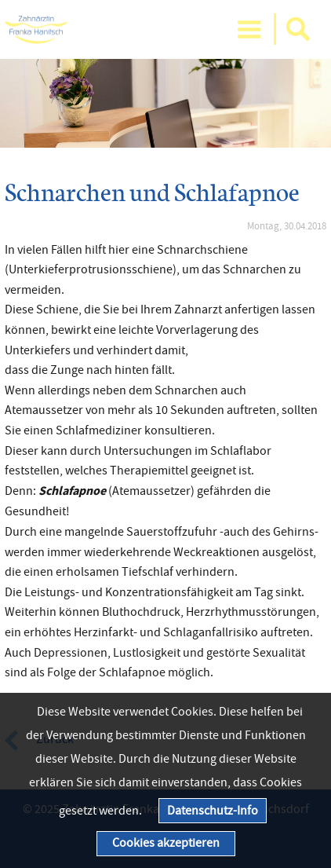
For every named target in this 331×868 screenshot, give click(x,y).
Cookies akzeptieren (166, 843)
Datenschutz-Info (213, 811)
